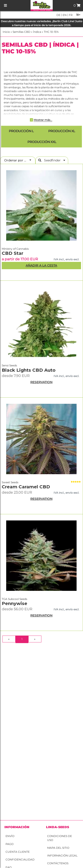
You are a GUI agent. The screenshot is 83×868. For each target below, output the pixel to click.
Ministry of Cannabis (15, 249)
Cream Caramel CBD (26, 487)
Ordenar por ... (16, 160)
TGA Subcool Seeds (14, 599)
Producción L (21, 131)
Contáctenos (58, 863)
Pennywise (14, 603)
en (64, 15)
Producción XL (61, 131)
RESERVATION (41, 382)
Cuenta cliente (18, 852)
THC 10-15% (51, 32)
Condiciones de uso (60, 838)
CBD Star (13, 253)
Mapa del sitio (58, 848)
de (58, 15)
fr (70, 15)
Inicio (6, 32)
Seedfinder (52, 160)
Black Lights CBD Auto (29, 370)
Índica (37, 32)
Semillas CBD (21, 32)
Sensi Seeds (9, 365)
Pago (10, 844)
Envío (10, 836)
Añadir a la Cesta (41, 265)
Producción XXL (41, 142)
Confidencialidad (20, 859)
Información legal (62, 855)
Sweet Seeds (10, 482)
